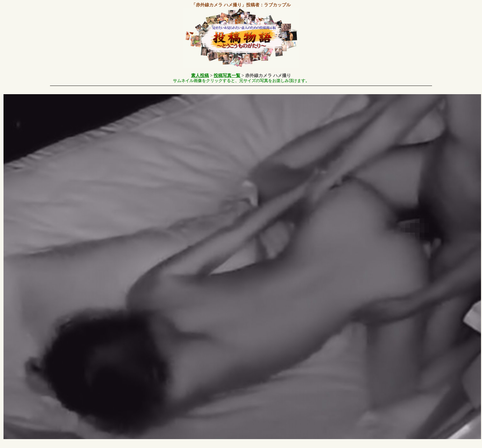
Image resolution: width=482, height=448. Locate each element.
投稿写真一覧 (227, 76)
